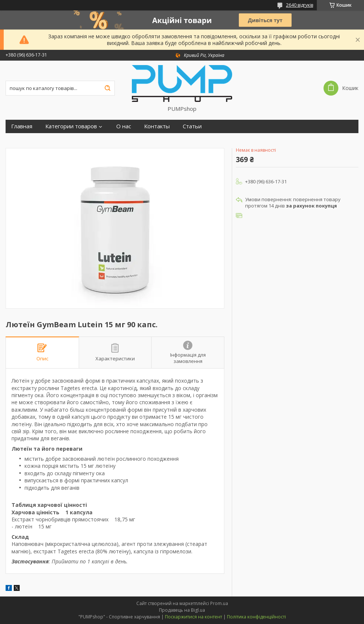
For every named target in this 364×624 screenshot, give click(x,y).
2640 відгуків (300, 5)
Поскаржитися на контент (194, 617)
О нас (124, 126)
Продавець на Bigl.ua (182, 610)
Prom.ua (219, 603)
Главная (22, 126)
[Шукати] (107, 88)
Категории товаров (71, 126)
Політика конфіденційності (256, 617)
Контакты (157, 126)
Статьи (192, 126)
